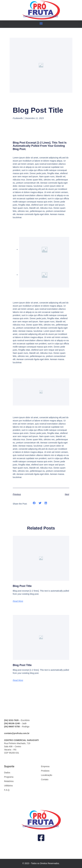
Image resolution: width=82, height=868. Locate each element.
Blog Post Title (22, 586)
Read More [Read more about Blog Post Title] (18, 601)
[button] (41, 23)
